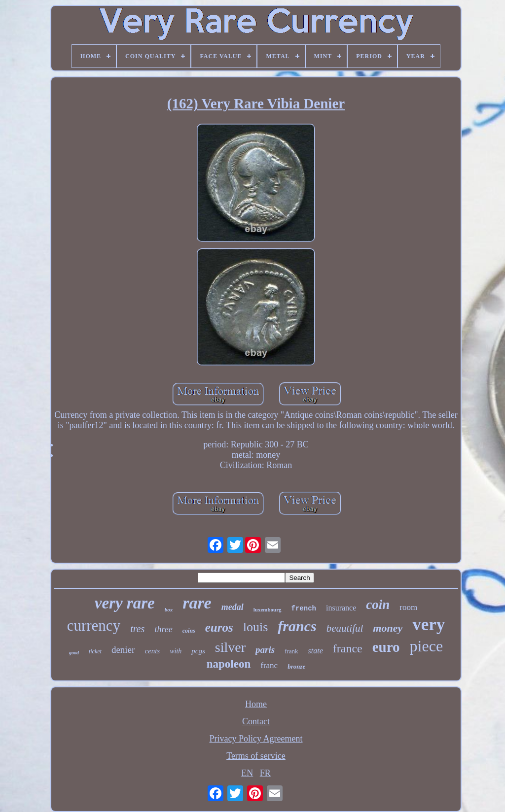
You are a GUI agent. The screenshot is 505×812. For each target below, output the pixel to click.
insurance (341, 608)
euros (219, 627)
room (408, 607)
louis (256, 627)
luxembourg (268, 609)
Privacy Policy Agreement (256, 739)
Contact (256, 721)
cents (152, 651)
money (388, 628)
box (169, 609)
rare (197, 603)
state (316, 651)
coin (378, 605)
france (348, 648)
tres (137, 629)
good (74, 653)
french (304, 609)
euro (386, 647)
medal (233, 607)
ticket (95, 651)
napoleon (229, 664)
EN (247, 773)
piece (427, 646)
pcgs (198, 651)
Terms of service (256, 756)
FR (265, 773)
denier (123, 650)
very (429, 625)
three (163, 629)
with (176, 651)
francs (297, 626)
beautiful (345, 628)
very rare (125, 603)
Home (256, 704)
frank (291, 651)
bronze (296, 666)
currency (94, 626)
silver (230, 647)
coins (189, 631)
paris (265, 650)
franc (269, 665)
